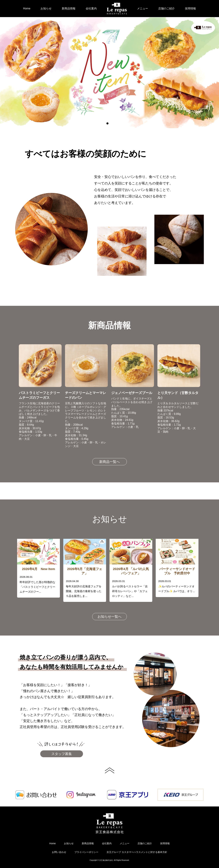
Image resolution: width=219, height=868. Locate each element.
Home (27, 8)
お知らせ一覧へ (109, 617)
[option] (109, 73)
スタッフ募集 (62, 754)
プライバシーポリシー (86, 852)
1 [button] (107, 123)
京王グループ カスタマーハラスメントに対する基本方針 (137, 852)
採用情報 (190, 8)
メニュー (143, 8)
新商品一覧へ (109, 462)
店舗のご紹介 (166, 8)
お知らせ (46, 8)
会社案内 (91, 8)
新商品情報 (69, 8)
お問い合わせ (59, 852)
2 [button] (112, 123)
